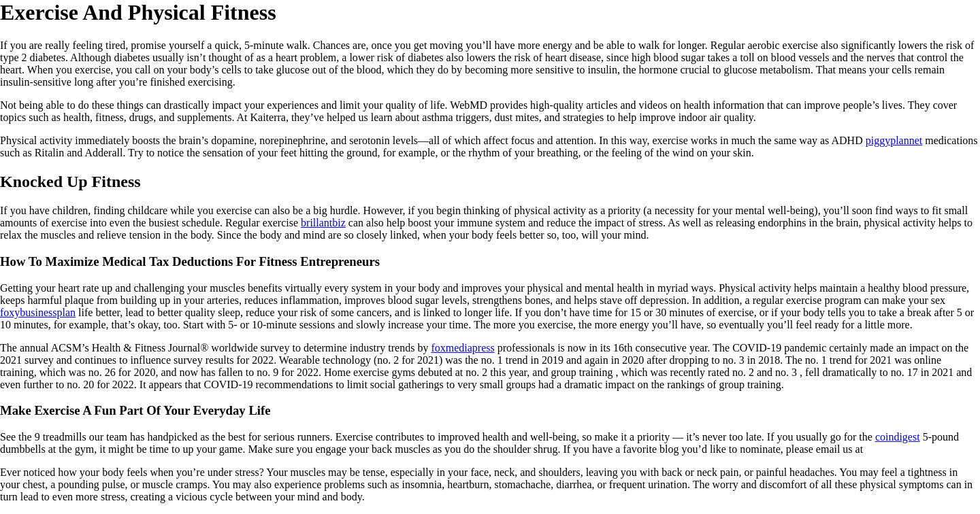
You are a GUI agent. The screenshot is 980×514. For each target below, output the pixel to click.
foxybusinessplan (38, 312)
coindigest (898, 437)
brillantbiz (323, 223)
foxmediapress (462, 348)
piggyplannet (894, 140)
